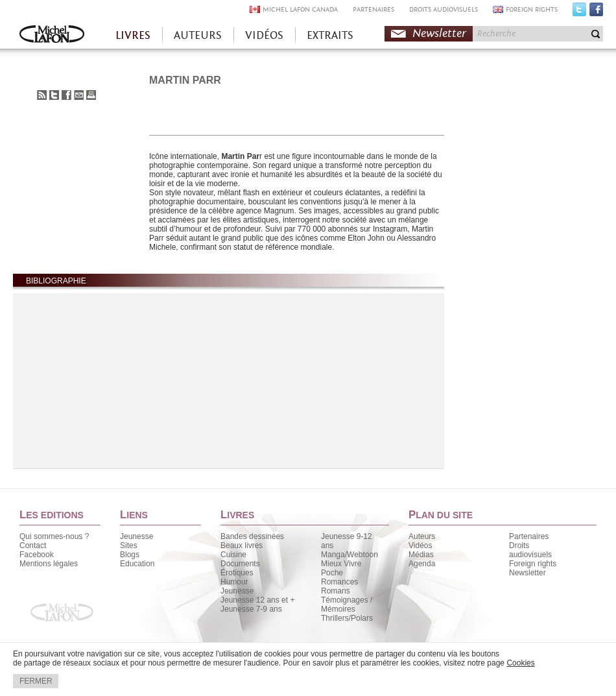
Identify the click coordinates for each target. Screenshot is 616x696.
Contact (33, 546)
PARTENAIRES (373, 9)
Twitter (579, 12)
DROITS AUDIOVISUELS (444, 9)
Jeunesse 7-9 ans (251, 609)
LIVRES (133, 35)
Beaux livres (242, 546)
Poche (332, 573)
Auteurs (422, 536)
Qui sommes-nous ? (54, 536)
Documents (240, 564)
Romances (339, 582)
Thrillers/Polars (347, 618)
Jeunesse (136, 536)
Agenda (422, 564)
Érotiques (237, 573)
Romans (336, 591)
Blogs (130, 555)
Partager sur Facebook (66, 95)
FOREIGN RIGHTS (532, 9)
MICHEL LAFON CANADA (300, 9)
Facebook (596, 12)
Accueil (52, 35)
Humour (234, 582)
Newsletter (439, 33)
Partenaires (529, 536)
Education (137, 564)
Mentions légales (49, 564)
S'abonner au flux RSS (42, 95)
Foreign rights (533, 564)
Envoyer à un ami (79, 95)
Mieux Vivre (341, 564)
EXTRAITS (330, 35)
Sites (129, 546)
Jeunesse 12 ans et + (257, 600)
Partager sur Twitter (54, 95)
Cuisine (233, 555)
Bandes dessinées (252, 536)
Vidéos (420, 546)
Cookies (520, 663)
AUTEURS (198, 35)
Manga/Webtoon (349, 555)
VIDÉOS (264, 35)
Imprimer (91, 95)
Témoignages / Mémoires (347, 605)
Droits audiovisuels (530, 550)
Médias (421, 555)
